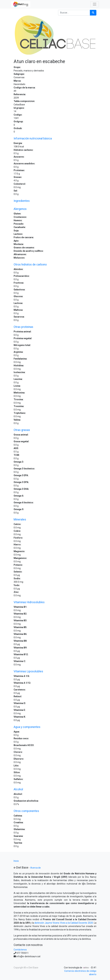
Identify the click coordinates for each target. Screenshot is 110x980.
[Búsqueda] (93, 13)
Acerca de (36, 868)
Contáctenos (20, 950)
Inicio (16, 861)
